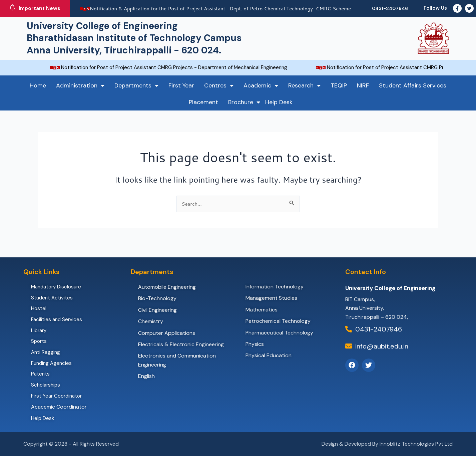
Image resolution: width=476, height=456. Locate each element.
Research (304, 85)
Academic (261, 85)
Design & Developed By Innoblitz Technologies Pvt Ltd (387, 444)
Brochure (244, 102)
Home (38, 85)
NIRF (363, 85)
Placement (203, 102)
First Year (181, 85)
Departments (136, 85)
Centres (219, 85)
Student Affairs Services (413, 85)
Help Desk (279, 102)
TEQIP (339, 85)
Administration (80, 85)
